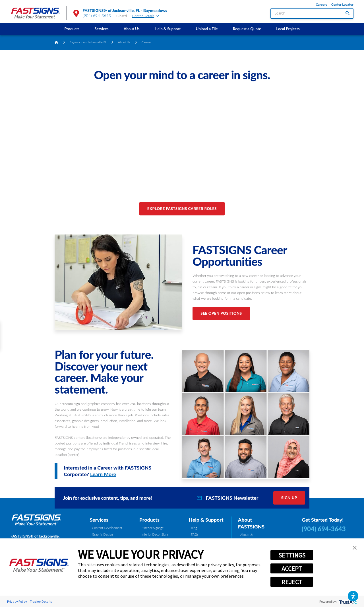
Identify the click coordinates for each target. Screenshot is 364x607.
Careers (321, 4)
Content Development (107, 528)
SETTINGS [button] (292, 555)
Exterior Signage (153, 528)
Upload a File (207, 29)
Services (102, 29)
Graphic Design (103, 534)
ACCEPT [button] (292, 569)
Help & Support (168, 29)
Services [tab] (99, 520)
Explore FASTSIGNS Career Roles (182, 209)
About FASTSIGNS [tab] (251, 523)
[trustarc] (347, 601)
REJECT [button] (292, 582)
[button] (353, 596)
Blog (194, 528)
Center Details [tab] (146, 16)
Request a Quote (247, 29)
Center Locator (342, 4)
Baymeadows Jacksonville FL (88, 42)
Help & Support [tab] (206, 520)
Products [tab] (149, 520)
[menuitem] (72, 29)
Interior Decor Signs (155, 534)
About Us (132, 29)
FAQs (195, 534)
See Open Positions (221, 313)
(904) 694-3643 (97, 16)
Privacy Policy (17, 601)
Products (72, 29)
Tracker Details (41, 601)
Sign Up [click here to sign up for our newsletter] (289, 498)
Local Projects (288, 29)
